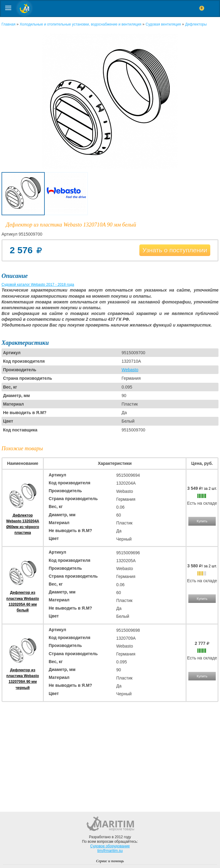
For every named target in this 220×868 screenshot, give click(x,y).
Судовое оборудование (110, 846)
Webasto (130, 370)
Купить (202, 521)
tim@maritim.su (110, 851)
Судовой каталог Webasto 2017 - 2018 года (38, 285)
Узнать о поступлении (175, 250)
